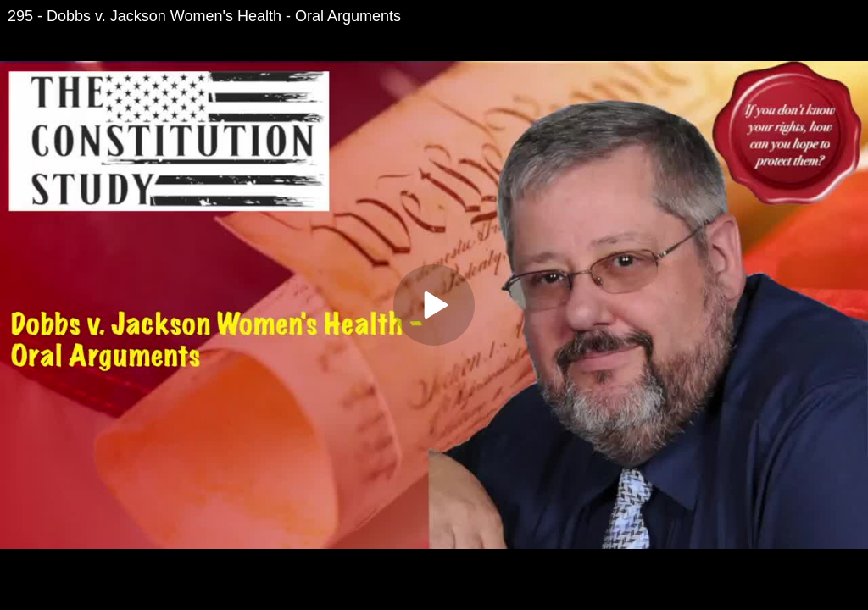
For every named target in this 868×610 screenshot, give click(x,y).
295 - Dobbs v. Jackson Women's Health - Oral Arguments (204, 16)
